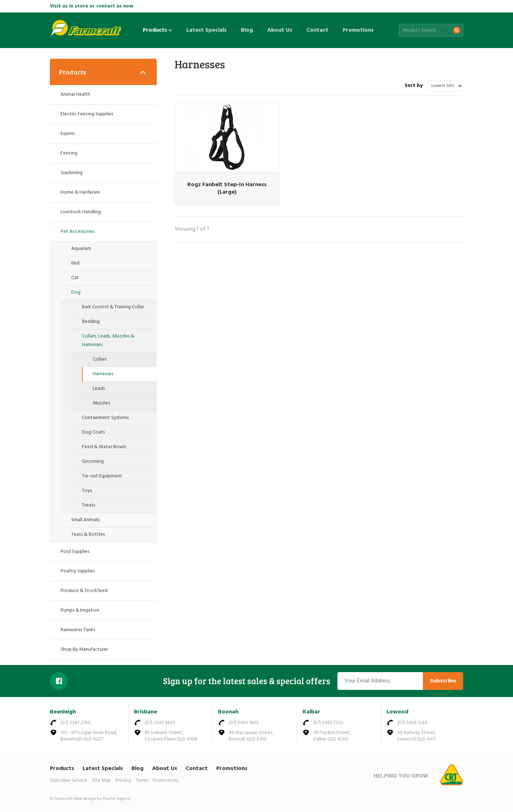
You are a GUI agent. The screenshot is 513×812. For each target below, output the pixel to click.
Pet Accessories (77, 232)
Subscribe (443, 681)
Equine (68, 134)
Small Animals (85, 520)
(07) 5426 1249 (412, 723)
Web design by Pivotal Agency (102, 799)
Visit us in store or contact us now (92, 6)
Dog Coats (93, 432)
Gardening (72, 173)
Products (157, 30)
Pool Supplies (75, 552)
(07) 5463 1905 (244, 723)
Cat (75, 278)
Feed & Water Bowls (104, 447)
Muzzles (101, 403)
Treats (89, 505)
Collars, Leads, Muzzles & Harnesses (108, 340)
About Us (280, 30)
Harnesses (103, 374)
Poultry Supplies (78, 571)
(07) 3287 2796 (76, 723)
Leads (99, 389)
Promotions (358, 30)
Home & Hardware (80, 192)
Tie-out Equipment (102, 476)
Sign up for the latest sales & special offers (247, 681)
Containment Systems (105, 418)
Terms (142, 780)
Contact (317, 30)
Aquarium (81, 249)
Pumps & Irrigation (80, 610)
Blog (247, 30)
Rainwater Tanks (78, 630)
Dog (76, 292)
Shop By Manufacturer (84, 649)
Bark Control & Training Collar (113, 307)
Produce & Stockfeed (84, 591)
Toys (87, 491)
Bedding (91, 322)
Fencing (69, 153)
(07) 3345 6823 (160, 723)
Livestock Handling (81, 212)
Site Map (102, 780)
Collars (100, 359)
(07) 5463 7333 (328, 723)
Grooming (93, 462)
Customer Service (69, 780)
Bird (75, 263)
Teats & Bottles (88, 535)
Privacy (123, 780)
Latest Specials (206, 30)
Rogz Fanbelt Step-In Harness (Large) (219, 178)
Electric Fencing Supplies (87, 114)
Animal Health (75, 95)
